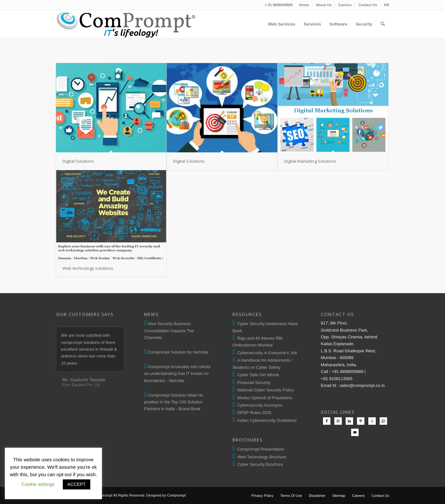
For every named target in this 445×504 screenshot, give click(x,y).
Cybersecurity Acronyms (259, 405)
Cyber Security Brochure (259, 464)
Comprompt (176, 495)
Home (304, 5)
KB (387, 5)
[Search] (383, 24)
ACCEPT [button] (77, 484)
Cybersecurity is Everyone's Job (266, 353)
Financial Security (253, 383)
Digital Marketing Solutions (310, 161)
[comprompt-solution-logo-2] (126, 24)
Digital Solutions (78, 161)
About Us (324, 5)
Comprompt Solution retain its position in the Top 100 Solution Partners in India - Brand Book (173, 402)
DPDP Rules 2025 (253, 413)
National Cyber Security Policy (264, 390)
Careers (345, 5)
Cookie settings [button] (38, 484)
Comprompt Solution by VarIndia (178, 352)
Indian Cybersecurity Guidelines (266, 420)
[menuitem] (304, 5)
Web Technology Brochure (261, 457)
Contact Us (368, 5)
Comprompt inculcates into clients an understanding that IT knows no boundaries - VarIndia (177, 374)
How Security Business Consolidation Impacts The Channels (169, 331)
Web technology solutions (88, 268)
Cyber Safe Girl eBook (257, 375)
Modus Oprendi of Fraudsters (263, 398)
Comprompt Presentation (260, 449)
